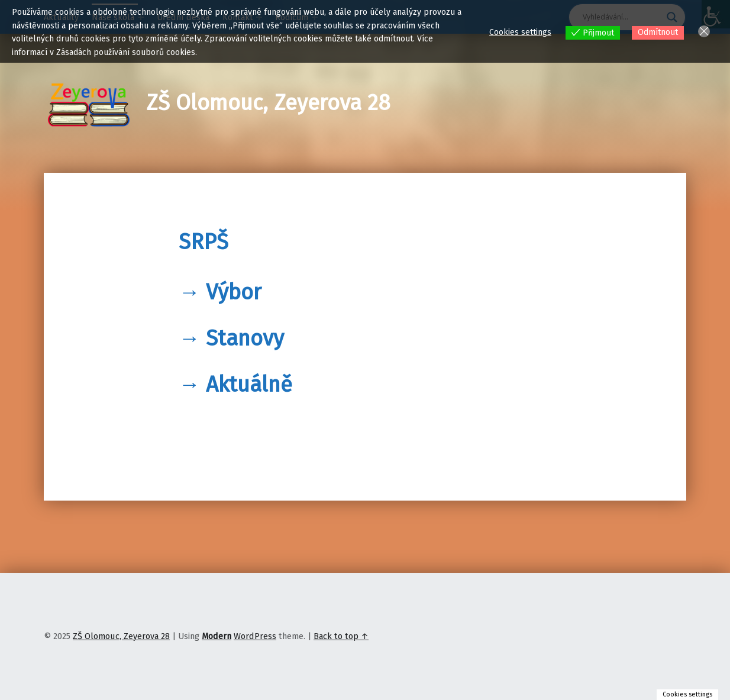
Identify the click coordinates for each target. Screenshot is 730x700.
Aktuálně (249, 385)
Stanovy (245, 338)
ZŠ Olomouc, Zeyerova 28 (268, 103)
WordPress (255, 636)
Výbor (234, 292)
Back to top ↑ (341, 636)
